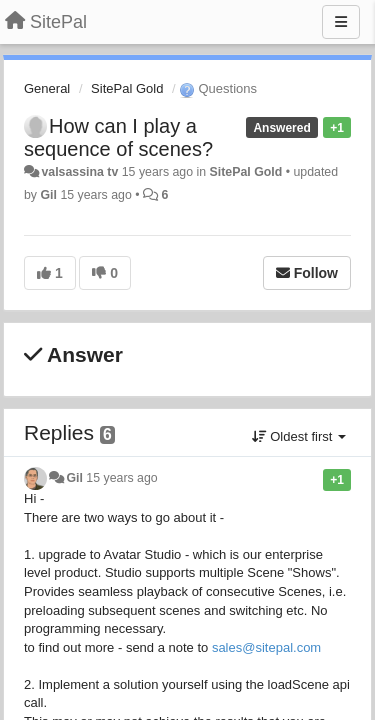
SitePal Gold (127, 88)
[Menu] (341, 22)
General (47, 88)
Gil (48, 195)
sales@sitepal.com (266, 647)
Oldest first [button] (299, 436)
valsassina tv (79, 172)
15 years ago (121, 478)
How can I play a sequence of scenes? (118, 137)
